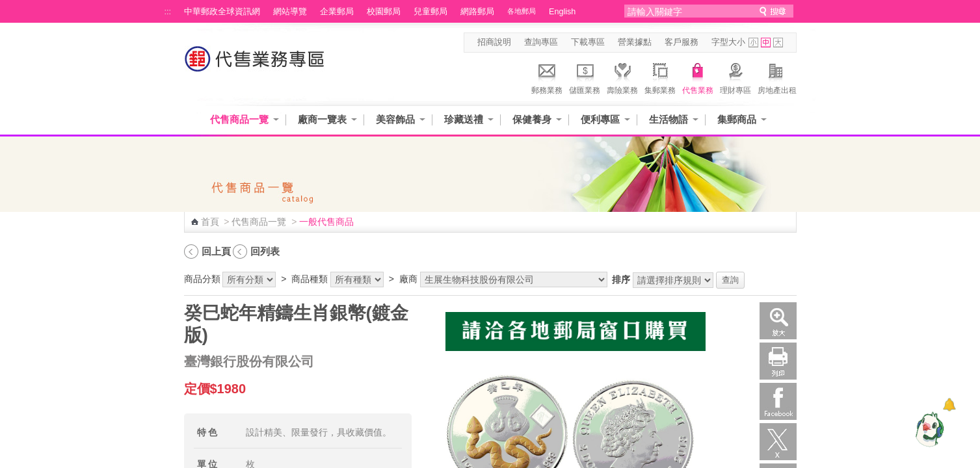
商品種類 (310, 279)
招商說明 (494, 42)
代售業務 (698, 77)
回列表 (265, 251)
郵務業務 (547, 77)
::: (168, 12)
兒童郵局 (430, 12)
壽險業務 (622, 77)
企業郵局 (337, 12)
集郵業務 (660, 77)
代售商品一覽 (239, 119)
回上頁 (216, 251)
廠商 (408, 279)
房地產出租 (777, 77)
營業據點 (635, 42)
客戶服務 (682, 42)
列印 (778, 361)
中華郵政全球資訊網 (222, 12)
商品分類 (202, 279)
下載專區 (588, 42)
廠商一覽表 (322, 119)
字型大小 (728, 42)
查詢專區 (541, 42)
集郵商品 (737, 119)
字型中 (766, 43)
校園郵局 (384, 12)
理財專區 (735, 77)
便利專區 (600, 119)
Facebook (778, 401)
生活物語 (669, 119)
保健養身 (532, 119)
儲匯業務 (585, 77)
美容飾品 (395, 119)
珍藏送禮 (464, 119)
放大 (778, 321)
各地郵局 (522, 11)
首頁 (210, 222)
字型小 (753, 43)
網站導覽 (290, 12)
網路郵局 (477, 12)
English (562, 12)
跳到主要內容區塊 (7, 7)
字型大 (778, 43)
